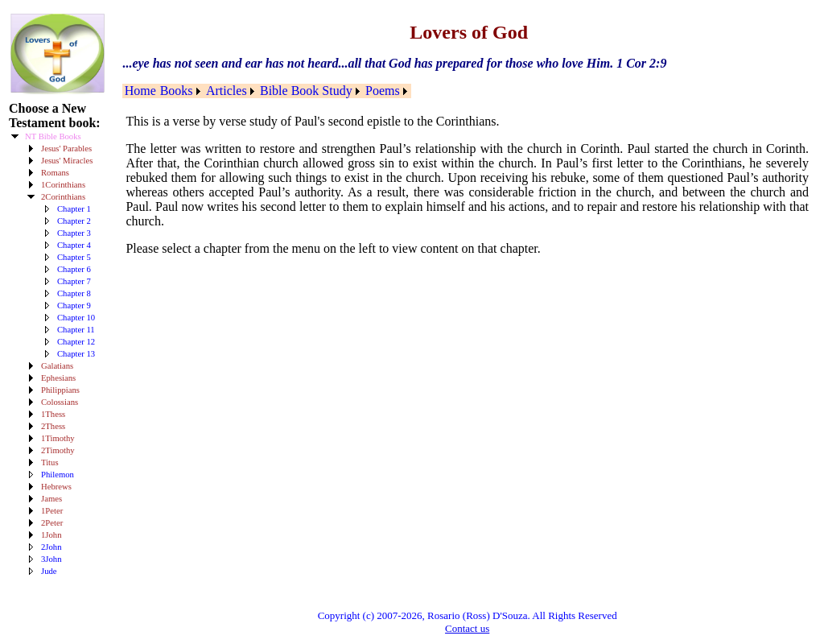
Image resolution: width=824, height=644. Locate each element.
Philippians (60, 390)
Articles (227, 91)
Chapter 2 (74, 221)
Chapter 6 (74, 269)
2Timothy (58, 450)
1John (51, 535)
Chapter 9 (74, 305)
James (51, 499)
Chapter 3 (74, 233)
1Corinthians (63, 185)
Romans (55, 173)
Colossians (60, 402)
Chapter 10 (76, 318)
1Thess (53, 414)
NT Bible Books (53, 136)
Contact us (467, 628)
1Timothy (58, 438)
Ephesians (58, 378)
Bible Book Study (306, 91)
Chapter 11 (76, 330)
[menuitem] (140, 91)
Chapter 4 (74, 245)
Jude (49, 571)
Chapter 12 (76, 342)
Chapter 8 (74, 293)
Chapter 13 (76, 354)
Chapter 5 (74, 257)
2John (51, 547)
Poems (383, 91)
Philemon (58, 475)
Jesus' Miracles (67, 161)
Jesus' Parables (66, 149)
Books (177, 91)
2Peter (52, 523)
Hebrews (56, 487)
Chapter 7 (74, 281)
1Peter (52, 511)
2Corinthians (63, 197)
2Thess (53, 426)
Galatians (57, 366)
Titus (50, 462)
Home (140, 91)
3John (51, 559)
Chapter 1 (74, 209)
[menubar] (266, 91)
